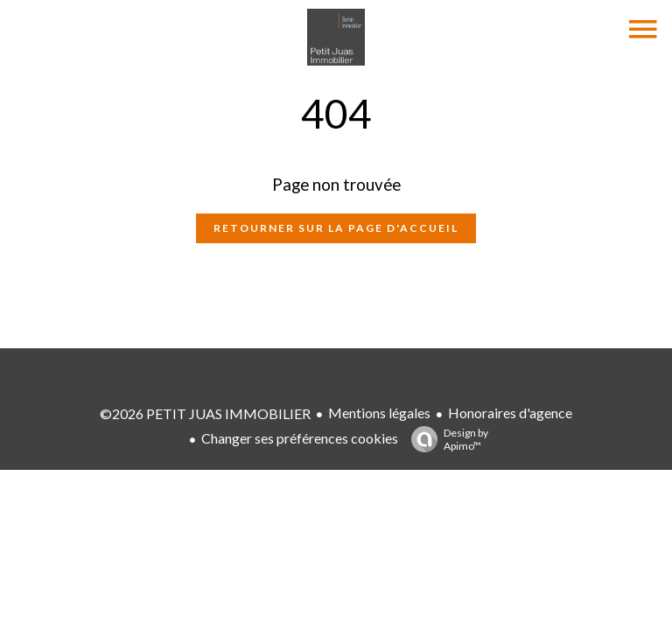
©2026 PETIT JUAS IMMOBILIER (205, 413)
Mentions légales (379, 413)
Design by (445, 439)
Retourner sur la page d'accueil (336, 228)
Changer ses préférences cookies (300, 438)
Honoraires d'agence (510, 413)
